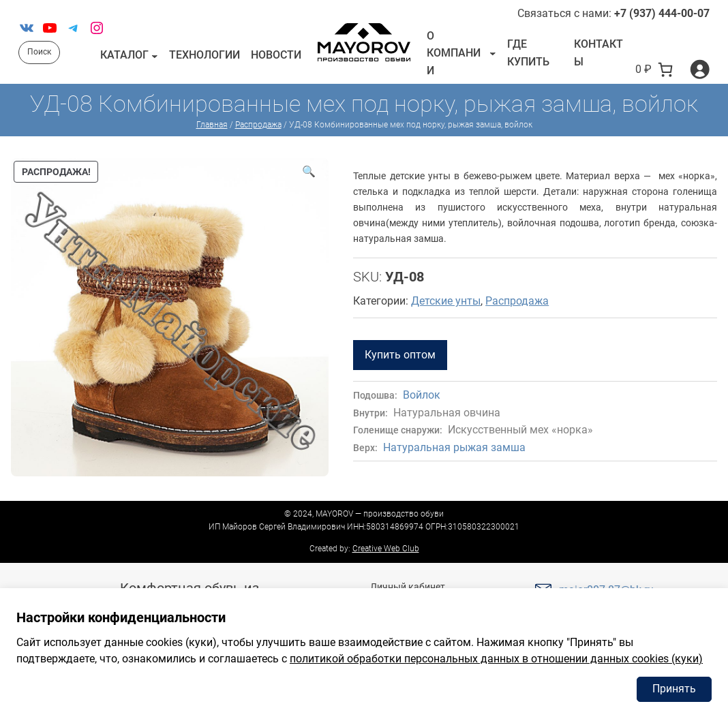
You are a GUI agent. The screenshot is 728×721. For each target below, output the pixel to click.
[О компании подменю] (493, 53)
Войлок (422, 395)
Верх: (365, 448)
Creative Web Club (386, 549)
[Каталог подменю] (155, 55)
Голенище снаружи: (398, 430)
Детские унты (446, 301)
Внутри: (370, 413)
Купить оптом (400, 355)
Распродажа (258, 125)
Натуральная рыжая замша (454, 447)
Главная (212, 125)
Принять (674, 689)
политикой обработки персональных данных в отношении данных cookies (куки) (496, 659)
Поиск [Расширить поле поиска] (39, 52)
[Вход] (700, 69)
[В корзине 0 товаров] (654, 70)
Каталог (124, 55)
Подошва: (375, 396)
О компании (454, 53)
